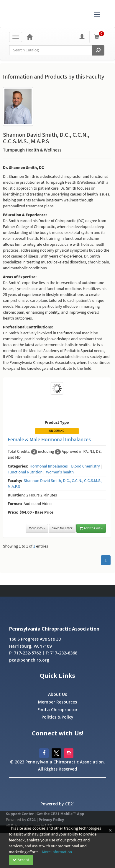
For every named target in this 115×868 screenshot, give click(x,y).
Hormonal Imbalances (49, 466)
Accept (21, 860)
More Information (57, 852)
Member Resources (57, 702)
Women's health (60, 472)
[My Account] (82, 37)
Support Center (20, 814)
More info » (37, 528)
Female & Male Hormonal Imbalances (49, 440)
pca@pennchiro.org (29, 660)
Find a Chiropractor (57, 710)
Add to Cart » (91, 528)
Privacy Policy (51, 820)
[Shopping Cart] (100, 37)
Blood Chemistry (85, 466)
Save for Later (62, 528)
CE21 (31, 820)
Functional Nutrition (25, 472)
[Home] (29, 37)
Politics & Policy (57, 717)
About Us (57, 694)
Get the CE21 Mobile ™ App (60, 814)
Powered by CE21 (58, 804)
